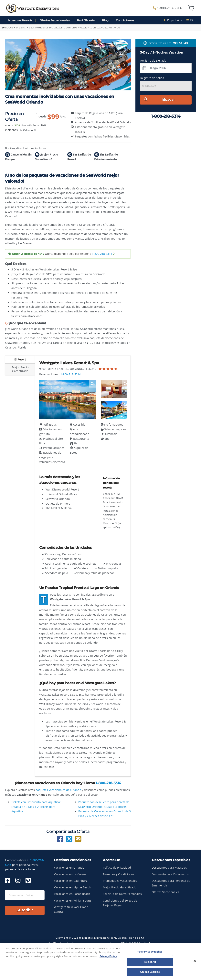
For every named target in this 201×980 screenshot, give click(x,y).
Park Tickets (86, 20)
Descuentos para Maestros (169, 868)
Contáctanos (125, 20)
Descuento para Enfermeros (170, 874)
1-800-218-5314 (167, 8)
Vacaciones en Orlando (69, 868)
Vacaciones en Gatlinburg (71, 881)
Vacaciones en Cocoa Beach (72, 894)
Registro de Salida (152, 78)
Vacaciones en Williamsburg (72, 900)
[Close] (195, 961)
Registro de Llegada (153, 61)
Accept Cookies (150, 972)
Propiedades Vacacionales (120, 881)
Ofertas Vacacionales (55, 20)
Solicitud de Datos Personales (122, 894)
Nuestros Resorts (20, 20)
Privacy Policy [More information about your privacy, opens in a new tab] (108, 956)
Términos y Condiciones (119, 874)
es (190, 20)
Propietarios (174, 20)
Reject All (150, 962)
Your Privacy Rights (150, 952)
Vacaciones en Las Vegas (70, 874)
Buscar (159, 100)
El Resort (20, 359)
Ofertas (21, 28)
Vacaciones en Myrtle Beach (72, 887)
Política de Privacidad (117, 868)
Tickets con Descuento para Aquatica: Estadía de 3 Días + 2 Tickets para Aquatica (36, 807)
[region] (100, 961)
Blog (105, 20)
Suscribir (25, 910)
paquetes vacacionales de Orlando (58, 790)
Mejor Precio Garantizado (20, 369)
